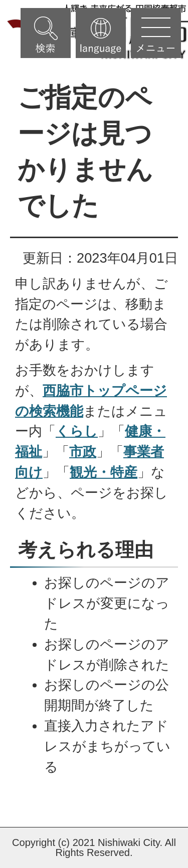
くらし (77, 431)
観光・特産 (104, 472)
